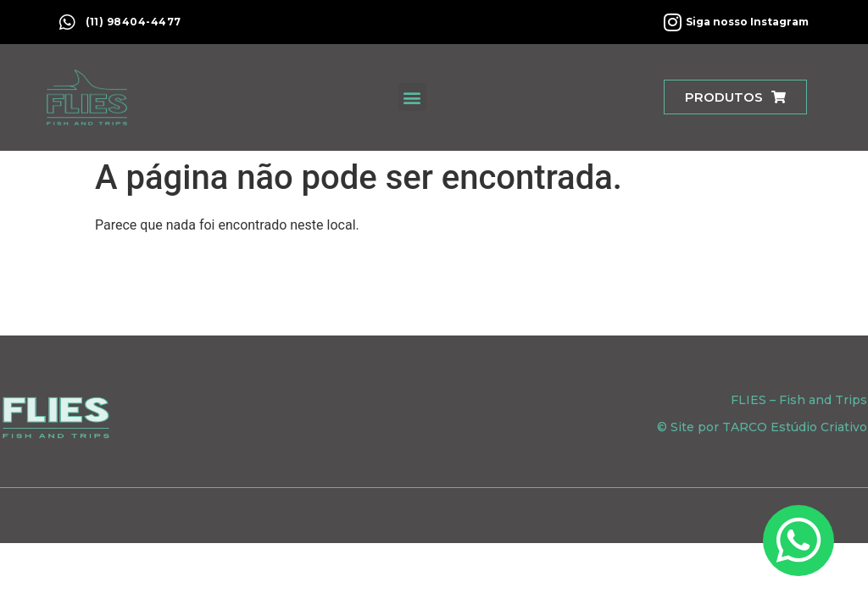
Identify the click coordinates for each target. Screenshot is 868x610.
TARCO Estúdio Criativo (795, 427)
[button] (412, 97)
